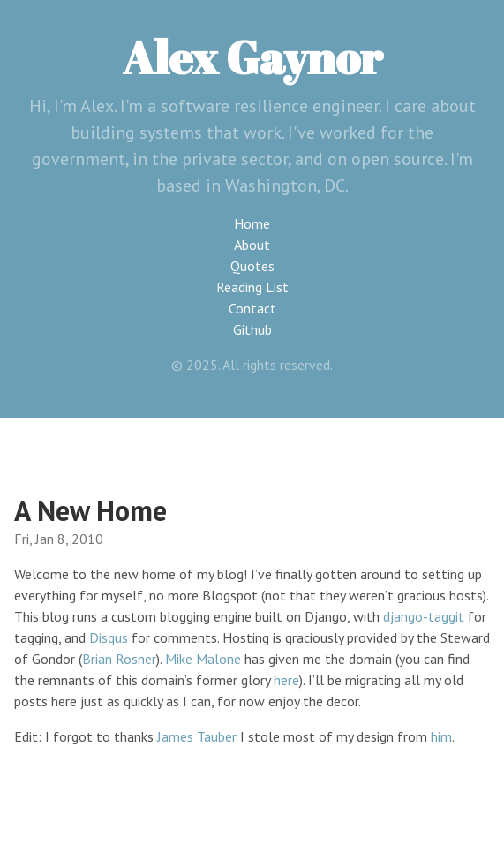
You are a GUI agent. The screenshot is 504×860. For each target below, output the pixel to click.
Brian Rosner (119, 659)
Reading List (252, 287)
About (252, 245)
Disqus (109, 637)
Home (252, 223)
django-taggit (424, 616)
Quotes (252, 266)
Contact (252, 308)
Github (252, 329)
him (441, 736)
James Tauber (197, 736)
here (286, 680)
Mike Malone (203, 659)
